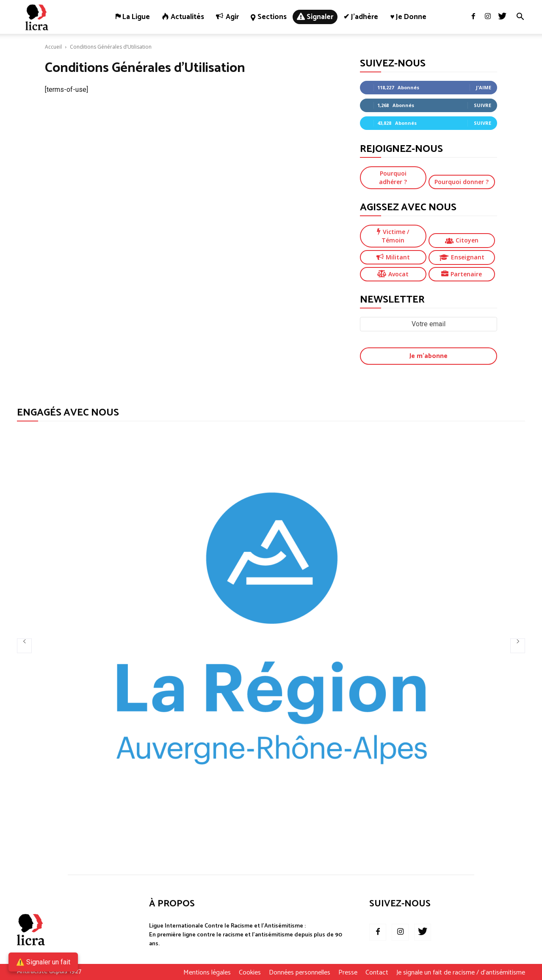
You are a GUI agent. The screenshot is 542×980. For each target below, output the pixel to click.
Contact (377, 973)
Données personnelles (300, 973)
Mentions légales (207, 973)
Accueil (53, 47)
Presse (348, 973)
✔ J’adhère (361, 17)
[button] (520, 18)
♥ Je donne (408, 17)
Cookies (250, 973)
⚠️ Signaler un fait (43, 962)
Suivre (483, 105)
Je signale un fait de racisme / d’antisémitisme (461, 973)
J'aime (484, 87)
